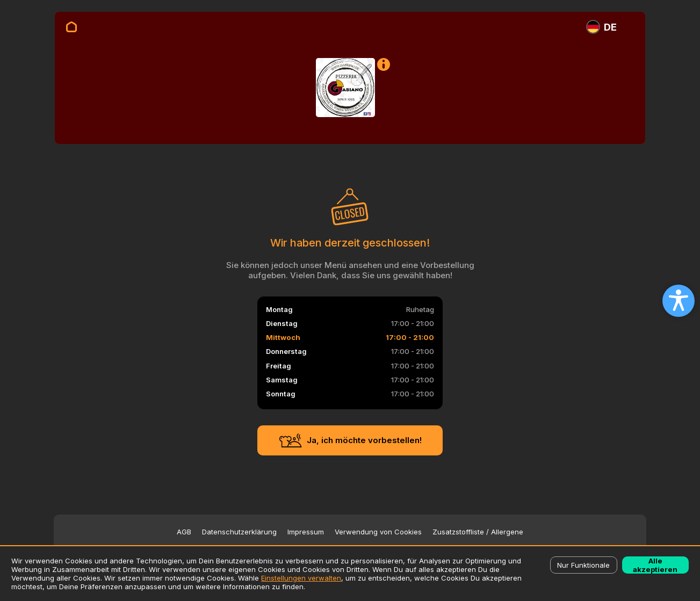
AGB (184, 532)
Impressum (306, 532)
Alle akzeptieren (655, 565)
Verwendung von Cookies (378, 532)
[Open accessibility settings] (679, 301)
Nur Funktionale (583, 565)
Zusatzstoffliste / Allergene (478, 532)
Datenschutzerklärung (239, 532)
